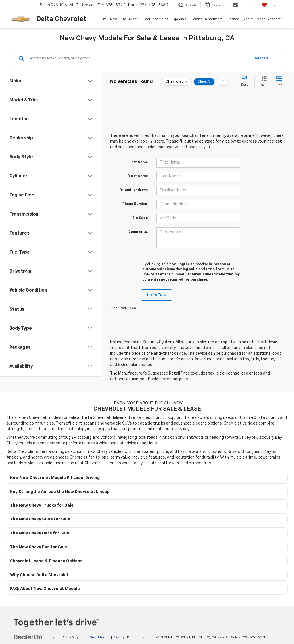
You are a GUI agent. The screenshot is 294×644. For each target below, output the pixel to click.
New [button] (114, 19)
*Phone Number (135, 204)
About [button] (248, 19)
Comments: (138, 232)
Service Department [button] (207, 19)
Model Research (270, 19)
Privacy (119, 637)
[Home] (105, 19)
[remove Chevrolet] (177, 82)
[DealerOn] (28, 637)
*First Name (137, 162)
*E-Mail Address (134, 190)
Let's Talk (157, 295)
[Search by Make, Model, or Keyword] (139, 58)
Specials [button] (180, 19)
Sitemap (103, 637)
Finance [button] (233, 19)
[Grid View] (263, 82)
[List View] (279, 82)
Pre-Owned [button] (130, 19)
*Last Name (138, 176)
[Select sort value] (246, 81)
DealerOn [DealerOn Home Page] (87, 637)
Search (261, 58)
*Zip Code (139, 218)
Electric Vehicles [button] (156, 19)
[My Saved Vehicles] (270, 5)
